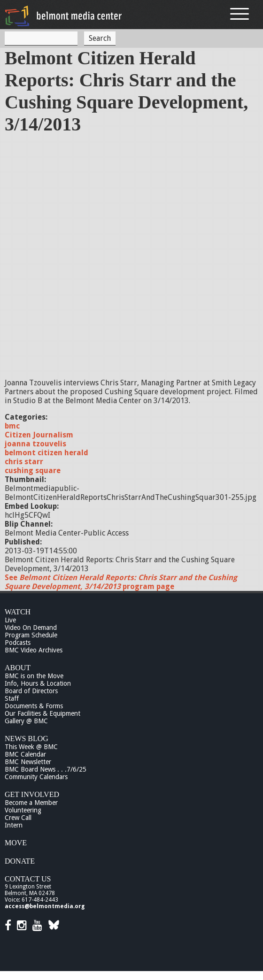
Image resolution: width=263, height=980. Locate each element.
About (18, 668)
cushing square (33, 471)
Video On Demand (31, 628)
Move (16, 843)
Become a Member (31, 803)
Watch (18, 612)
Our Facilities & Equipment (43, 713)
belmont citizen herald (46, 453)
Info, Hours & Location (38, 683)
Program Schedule (31, 635)
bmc (12, 426)
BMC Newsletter (28, 762)
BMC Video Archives (34, 650)
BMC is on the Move (34, 676)
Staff (12, 698)
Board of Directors (31, 691)
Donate (20, 861)
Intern (14, 825)
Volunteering (23, 810)
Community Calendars (36, 777)
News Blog (27, 739)
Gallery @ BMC (26, 721)
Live (10, 620)
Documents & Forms (34, 706)
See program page (121, 582)
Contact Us (28, 879)
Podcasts (18, 643)
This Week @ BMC (31, 747)
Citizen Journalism (39, 435)
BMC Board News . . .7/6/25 (46, 769)
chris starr (24, 462)
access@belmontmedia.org (45, 906)
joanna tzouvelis (35, 444)
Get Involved (32, 794)
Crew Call (18, 818)
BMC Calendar (25, 754)
